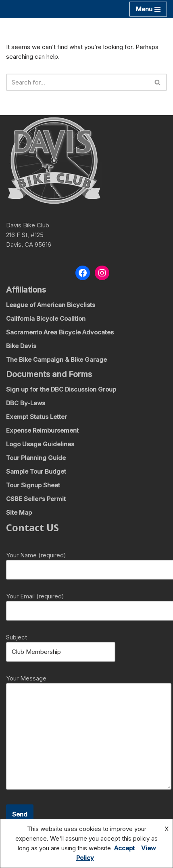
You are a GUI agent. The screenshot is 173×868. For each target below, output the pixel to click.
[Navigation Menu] (148, 9)
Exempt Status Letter (36, 417)
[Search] (77, 82)
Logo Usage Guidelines (40, 444)
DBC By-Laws (26, 403)
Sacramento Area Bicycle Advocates (60, 332)
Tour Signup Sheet (33, 485)
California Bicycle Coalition (46, 319)
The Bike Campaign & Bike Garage (56, 360)
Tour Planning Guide (36, 458)
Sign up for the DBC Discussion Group (61, 389)
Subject (61, 644)
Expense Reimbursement (42, 430)
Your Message (89, 733)
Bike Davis (21, 346)
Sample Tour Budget (36, 471)
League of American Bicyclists (51, 305)
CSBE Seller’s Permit (36, 499)
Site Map (19, 512)
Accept (124, 848)
